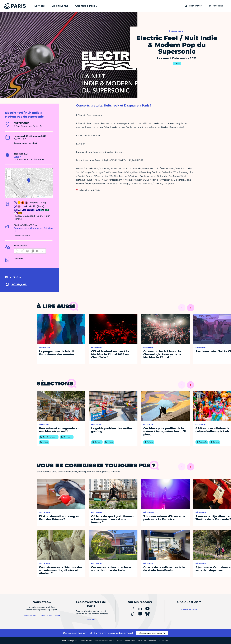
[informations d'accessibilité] (30, 251)
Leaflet (29, 197)
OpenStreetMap (42, 197)
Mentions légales (69, 641)
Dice (16, 157)
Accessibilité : (97, 641)
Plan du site (164, 641)
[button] (29, 181)
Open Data (130, 641)
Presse (120, 641)
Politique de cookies (147, 641)
